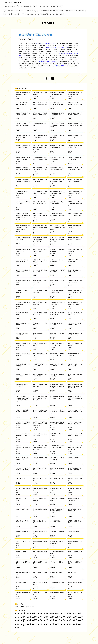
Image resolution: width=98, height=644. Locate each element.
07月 (47, 617)
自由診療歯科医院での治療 (36, 34)
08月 (64, 613)
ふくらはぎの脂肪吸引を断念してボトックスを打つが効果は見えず (40, 7)
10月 (53, 613)
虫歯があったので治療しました (52, 14)
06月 (53, 617)
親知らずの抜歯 (10, 7)
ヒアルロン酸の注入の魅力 (47, 10)
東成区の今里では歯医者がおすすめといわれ (57, 48)
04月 (18, 614)
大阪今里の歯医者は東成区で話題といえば (49, 62)
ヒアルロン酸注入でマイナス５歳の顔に (71, 10)
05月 (70, 613)
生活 (28, 607)
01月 (35, 613)
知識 (33, 607)
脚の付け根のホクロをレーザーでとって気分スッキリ (22, 14)
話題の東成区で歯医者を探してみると (46, 43)
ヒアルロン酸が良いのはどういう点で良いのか (20, 10)
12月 (41, 613)
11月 (47, 613)
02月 (30, 613)
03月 (24, 613)
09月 (58, 613)
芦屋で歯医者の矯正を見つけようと (64, 66)
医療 (17, 607)
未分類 (23, 607)
